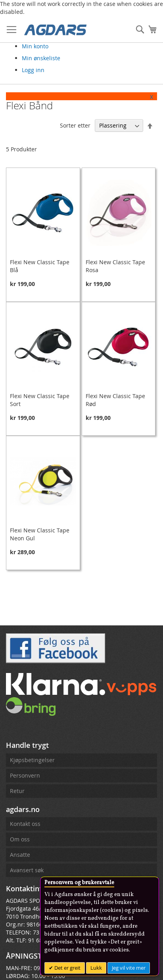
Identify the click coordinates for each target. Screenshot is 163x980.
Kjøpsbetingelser (32, 760)
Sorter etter (75, 125)
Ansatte (20, 855)
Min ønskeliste (41, 58)
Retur (17, 791)
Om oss (20, 839)
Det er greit (67, 968)
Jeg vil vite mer (129, 968)
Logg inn (33, 70)
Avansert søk (27, 870)
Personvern (25, 775)
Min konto (35, 46)
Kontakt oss (25, 824)
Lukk (96, 968)
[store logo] (56, 29)
